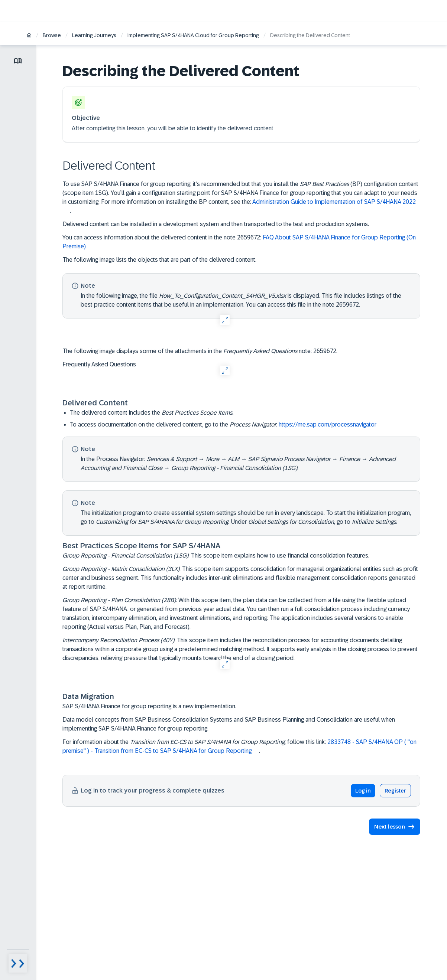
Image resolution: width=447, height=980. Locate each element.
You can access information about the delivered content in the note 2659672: (239, 242)
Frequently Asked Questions (99, 364)
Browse (52, 35)
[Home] (29, 36)
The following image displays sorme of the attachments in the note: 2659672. (200, 351)
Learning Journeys (94, 35)
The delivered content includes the (152, 413)
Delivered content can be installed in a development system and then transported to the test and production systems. (216, 224)
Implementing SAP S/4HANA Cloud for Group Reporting (193, 35)
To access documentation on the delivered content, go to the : (227, 425)
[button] (392, 827)
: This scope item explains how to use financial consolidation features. (216, 556)
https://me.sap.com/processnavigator (328, 424)
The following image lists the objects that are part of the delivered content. (159, 260)
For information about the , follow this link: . (239, 747)
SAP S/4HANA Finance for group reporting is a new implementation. (149, 706)
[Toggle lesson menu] (18, 61)
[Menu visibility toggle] (18, 963)
